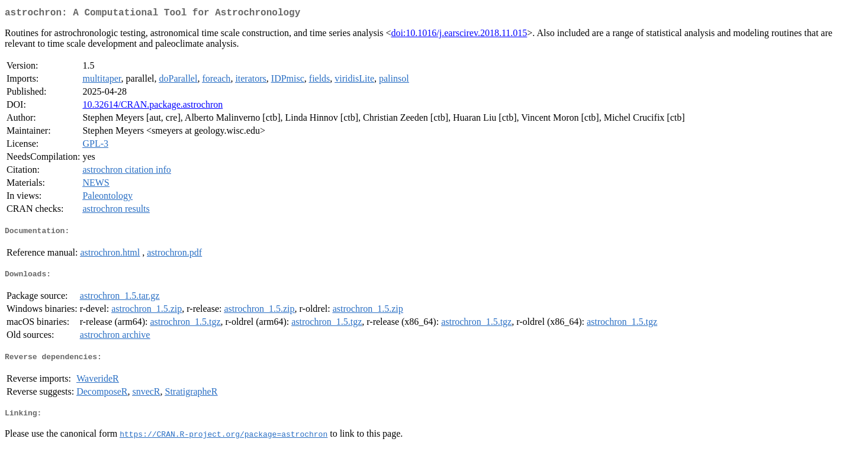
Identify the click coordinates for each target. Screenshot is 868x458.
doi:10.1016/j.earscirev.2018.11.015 (459, 35)
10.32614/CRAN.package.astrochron (152, 107)
